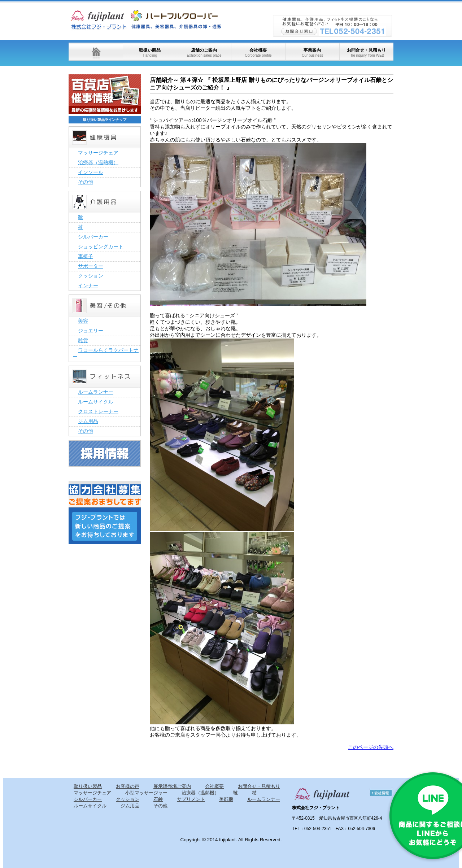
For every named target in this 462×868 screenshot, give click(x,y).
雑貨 (83, 340)
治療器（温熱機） (98, 162)
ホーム (96, 52)
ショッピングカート (101, 247)
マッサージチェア (98, 153)
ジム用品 (88, 421)
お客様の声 (128, 786)
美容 (83, 321)
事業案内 (312, 53)
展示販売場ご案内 (172, 786)
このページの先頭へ (371, 747)
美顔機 (226, 799)
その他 (86, 182)
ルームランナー (96, 392)
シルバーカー (93, 237)
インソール (91, 172)
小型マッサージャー (146, 793)
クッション (91, 276)
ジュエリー (91, 331)
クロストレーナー (98, 411)
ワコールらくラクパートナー (106, 353)
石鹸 (158, 799)
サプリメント (191, 799)
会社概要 (258, 53)
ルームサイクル (96, 402)
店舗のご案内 (204, 53)
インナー (88, 285)
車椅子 (86, 256)
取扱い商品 (150, 53)
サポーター (91, 266)
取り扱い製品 (88, 786)
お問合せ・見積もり (366, 53)
